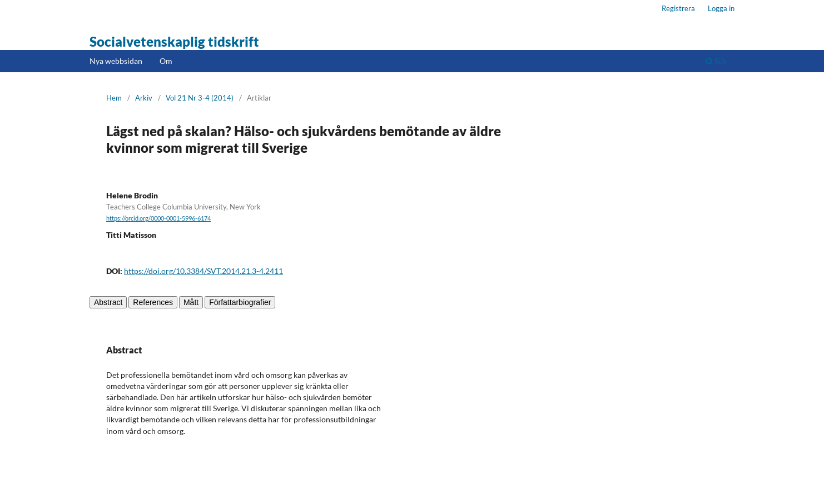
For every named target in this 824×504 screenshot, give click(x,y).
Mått (191, 302)
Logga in (721, 8)
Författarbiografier (240, 302)
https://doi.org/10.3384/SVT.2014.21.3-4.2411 (203, 271)
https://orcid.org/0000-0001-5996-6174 (158, 218)
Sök (716, 61)
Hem (114, 98)
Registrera (678, 8)
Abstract (108, 302)
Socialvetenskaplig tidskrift (174, 41)
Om (166, 61)
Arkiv (144, 98)
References (153, 302)
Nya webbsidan (116, 61)
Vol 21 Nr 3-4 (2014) (200, 98)
